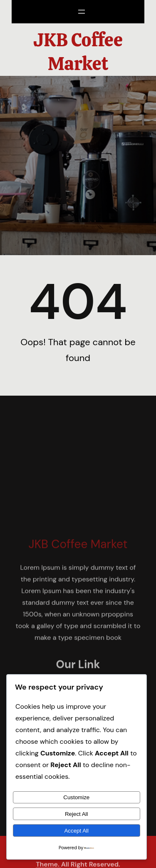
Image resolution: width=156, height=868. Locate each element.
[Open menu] (82, 12)
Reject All (77, 814)
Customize (76, 797)
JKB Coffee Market (78, 52)
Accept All (76, 831)
